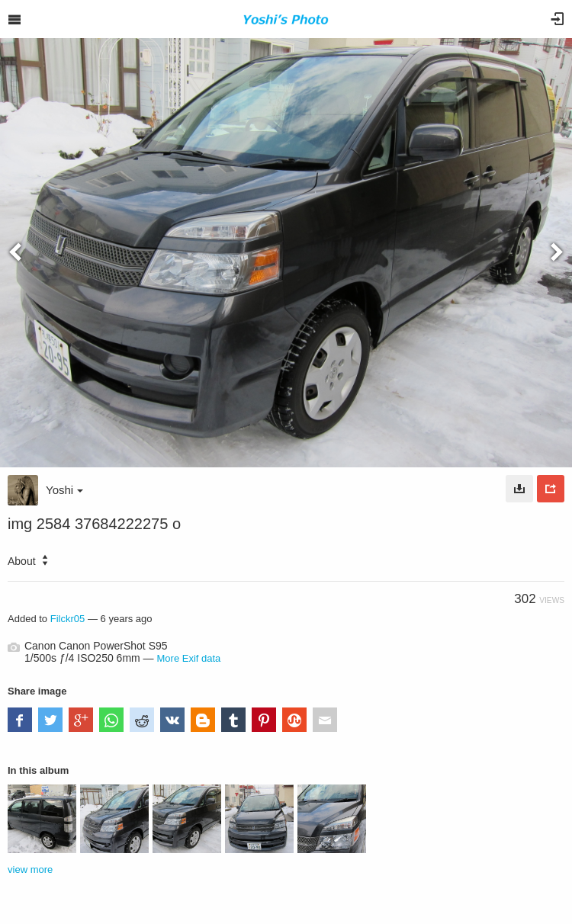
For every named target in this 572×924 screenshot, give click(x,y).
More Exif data (189, 658)
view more (30, 869)
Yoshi (64, 490)
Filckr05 (68, 619)
